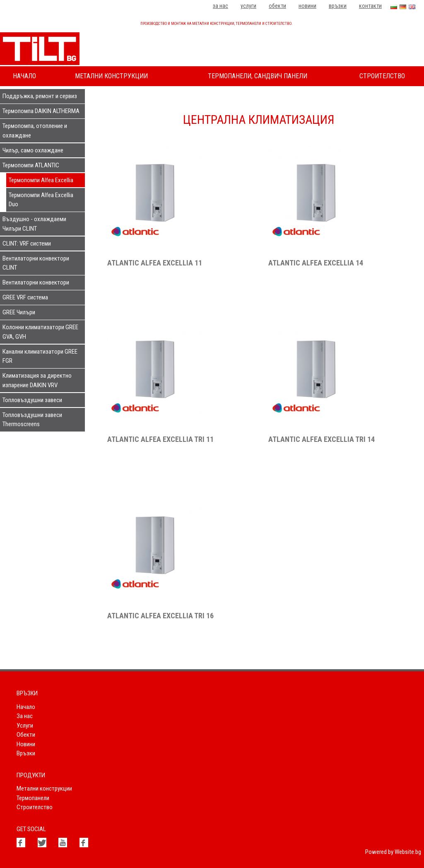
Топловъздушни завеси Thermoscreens (32, 420)
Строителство (382, 76)
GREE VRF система (25, 297)
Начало (24, 76)
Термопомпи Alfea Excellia (41, 180)
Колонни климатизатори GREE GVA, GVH (40, 332)
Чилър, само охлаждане (33, 150)
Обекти (277, 6)
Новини (307, 6)
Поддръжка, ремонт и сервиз (40, 96)
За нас (220, 6)
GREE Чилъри (19, 312)
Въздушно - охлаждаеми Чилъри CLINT (34, 224)
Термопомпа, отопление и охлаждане (35, 131)
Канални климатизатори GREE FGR (40, 356)
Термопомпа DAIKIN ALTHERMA (41, 111)
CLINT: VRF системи (27, 244)
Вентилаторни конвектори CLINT (36, 263)
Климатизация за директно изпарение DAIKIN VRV (37, 380)
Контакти (370, 6)
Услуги (248, 6)
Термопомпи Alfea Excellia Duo (41, 200)
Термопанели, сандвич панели (258, 76)
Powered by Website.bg (393, 852)
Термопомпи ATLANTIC (31, 165)
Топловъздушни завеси (32, 400)
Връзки (338, 6)
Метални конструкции (111, 76)
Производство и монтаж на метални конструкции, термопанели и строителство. (216, 24)
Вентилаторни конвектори (36, 282)
